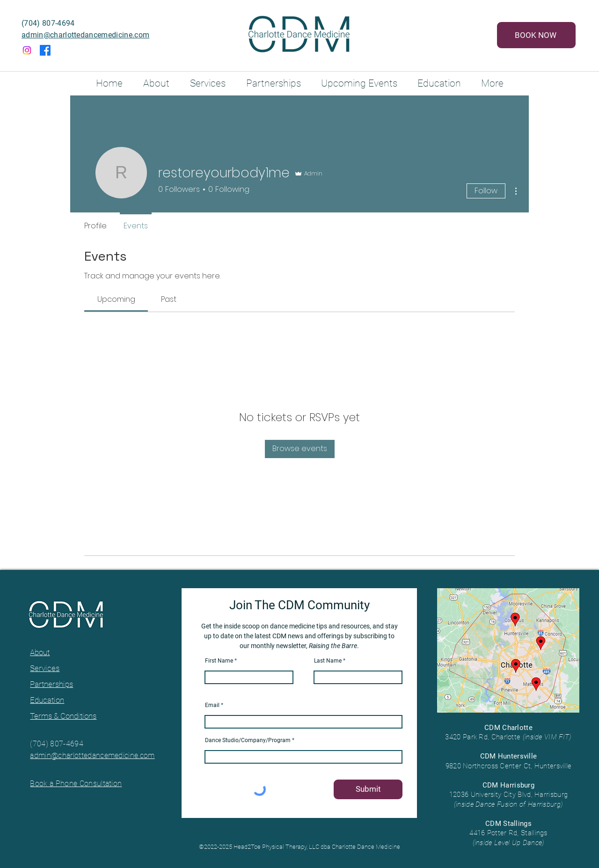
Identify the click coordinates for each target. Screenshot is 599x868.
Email (212, 705)
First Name (219, 661)
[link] (116, 299)
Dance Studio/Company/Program (248, 740)
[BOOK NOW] (536, 35)
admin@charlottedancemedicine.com (85, 35)
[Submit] (368, 789)
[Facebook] (45, 50)
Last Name (328, 661)
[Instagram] (27, 50)
